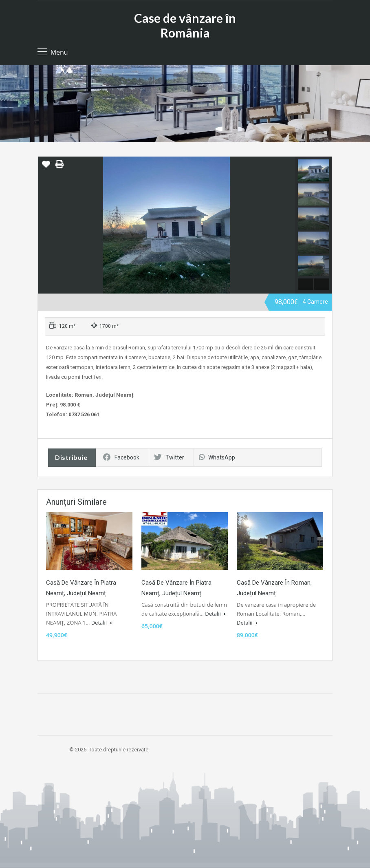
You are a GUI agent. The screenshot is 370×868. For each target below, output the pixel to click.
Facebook (121, 457)
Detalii (102, 623)
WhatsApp (217, 457)
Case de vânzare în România (185, 25)
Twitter (169, 457)
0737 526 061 (84, 414)
